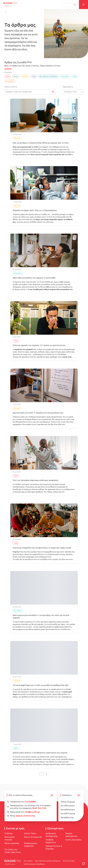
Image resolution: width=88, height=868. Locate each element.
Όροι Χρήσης (28, 861)
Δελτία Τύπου (30, 833)
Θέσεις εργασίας (12, 843)
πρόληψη (53, 357)
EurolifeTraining (68, 814)
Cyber (75, 76)
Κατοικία (25, 76)
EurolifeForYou (67, 818)
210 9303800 (30, 802)
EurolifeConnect (68, 806)
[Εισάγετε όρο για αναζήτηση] (30, 92)
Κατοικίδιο (65, 76)
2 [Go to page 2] (46, 774)
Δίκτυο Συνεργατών (33, 837)
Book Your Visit (39, 808)
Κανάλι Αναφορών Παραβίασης (34, 864)
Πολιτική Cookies (69, 861)
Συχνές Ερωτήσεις (74, 840)
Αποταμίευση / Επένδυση (48, 76)
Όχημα (16, 76)
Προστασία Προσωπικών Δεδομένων (48, 861)
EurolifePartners (68, 810)
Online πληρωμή (68, 802)
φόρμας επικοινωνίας (25, 816)
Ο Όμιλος (9, 833)
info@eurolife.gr (32, 812)
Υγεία (8, 76)
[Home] (6, 12)
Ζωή (34, 76)
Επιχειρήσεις (10, 81)
